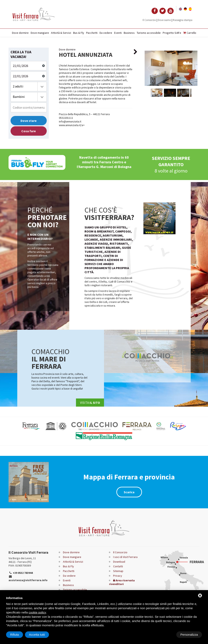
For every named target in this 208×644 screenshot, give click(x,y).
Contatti (118, 566)
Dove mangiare (40, 33)
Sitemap (118, 571)
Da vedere (106, 33)
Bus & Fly (79, 33)
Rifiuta (167, 635)
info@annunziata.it (70, 121)
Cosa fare (29, 131)
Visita (90, 403)
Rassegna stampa (183, 20)
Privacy (118, 576)
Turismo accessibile (149, 33)
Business (129, 33)
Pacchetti (92, 33)
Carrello (190, 33)
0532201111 (66, 118)
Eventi (118, 33)
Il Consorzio (149, 20)
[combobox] (29, 87)
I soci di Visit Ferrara (125, 557)
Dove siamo (164, 20)
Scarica (129, 492)
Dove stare (29, 121)
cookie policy (37, 612)
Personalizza (19, 635)
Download (119, 562)
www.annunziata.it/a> (72, 125)
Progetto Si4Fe (172, 33)
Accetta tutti (190, 635)
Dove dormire (20, 33)
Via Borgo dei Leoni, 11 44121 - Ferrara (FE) (22, 560)
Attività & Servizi (61, 33)
